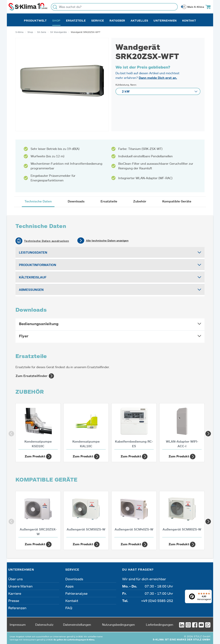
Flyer (24, 336)
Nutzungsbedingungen (119, 625)
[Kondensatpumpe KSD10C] (38, 427)
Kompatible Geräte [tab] (177, 201)
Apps (69, 586)
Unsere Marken (20, 586)
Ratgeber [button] (117, 21)
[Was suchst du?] (114, 7)
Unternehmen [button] (165, 21)
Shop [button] (56, 21)
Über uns (15, 579)
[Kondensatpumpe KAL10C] (86, 427)
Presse (14, 601)
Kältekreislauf (33, 277)
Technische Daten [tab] (38, 201)
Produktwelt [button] (35, 21)
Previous (10, 433)
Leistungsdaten (33, 252)
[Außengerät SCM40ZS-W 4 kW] (134, 515)
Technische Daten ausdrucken (47, 241)
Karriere (15, 593)
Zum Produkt (38, 457)
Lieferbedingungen (160, 625)
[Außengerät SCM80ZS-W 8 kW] (182, 515)
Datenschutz (44, 625)
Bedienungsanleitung (39, 324)
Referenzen (17, 608)
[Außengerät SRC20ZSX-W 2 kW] (38, 515)
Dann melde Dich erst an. (158, 78)
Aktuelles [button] (139, 21)
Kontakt (189, 21)
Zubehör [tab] (140, 201)
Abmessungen (31, 290)
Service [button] (98, 21)
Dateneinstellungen (77, 625)
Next (207, 433)
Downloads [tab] (76, 201)
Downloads (74, 579)
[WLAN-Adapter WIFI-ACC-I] (182, 427)
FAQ (69, 608)
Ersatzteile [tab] (109, 201)
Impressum (18, 625)
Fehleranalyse (76, 593)
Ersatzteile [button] (76, 21)
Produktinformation (38, 265)
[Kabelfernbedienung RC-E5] (134, 427)
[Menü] (210, 592)
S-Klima (19, 32)
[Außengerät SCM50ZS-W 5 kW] (86, 515)
